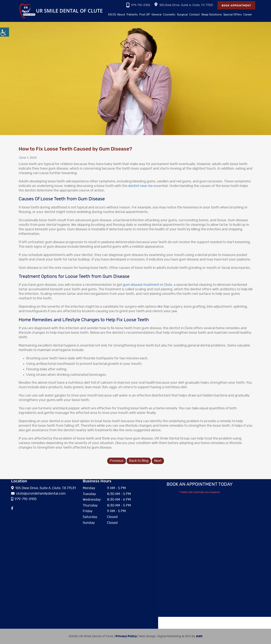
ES (114, 15)
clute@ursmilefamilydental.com (38, 494)
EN (110, 15)
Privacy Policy (126, 636)
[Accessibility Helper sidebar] (5, 32)
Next (158, 461)
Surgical (182, 15)
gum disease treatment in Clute (147, 285)
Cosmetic (169, 15)
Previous (117, 461)
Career (248, 15)
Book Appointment (236, 6)
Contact (194, 15)
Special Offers (233, 15)
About (121, 15)
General (157, 15)
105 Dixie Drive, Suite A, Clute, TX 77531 (184, 5)
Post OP (145, 15)
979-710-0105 (138, 5)
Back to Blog (139, 461)
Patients (132, 15)
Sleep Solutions (212, 15)
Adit (199, 636)
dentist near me (140, 186)
